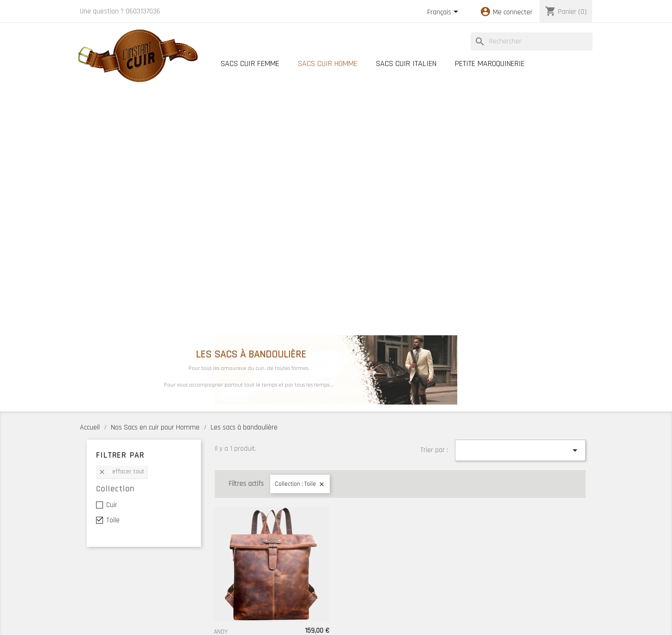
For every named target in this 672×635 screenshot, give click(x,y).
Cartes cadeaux (232, 606)
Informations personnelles (115, 559)
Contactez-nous (430, 572)
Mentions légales (530, 560)
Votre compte (106, 541)
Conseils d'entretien (436, 560)
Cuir (112, 253)
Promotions (227, 560)
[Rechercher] (532, 42)
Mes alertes (96, 605)
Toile (113, 269)
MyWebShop (388, 623)
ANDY (221, 380)
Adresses (92, 594)
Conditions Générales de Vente (549, 572)
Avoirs (88, 582)
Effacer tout (121, 220)
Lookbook (224, 595)
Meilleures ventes (235, 583)
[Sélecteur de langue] (444, 12)
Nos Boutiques (329, 572)
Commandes (97, 571)
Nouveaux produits (236, 572)
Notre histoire (328, 560)
